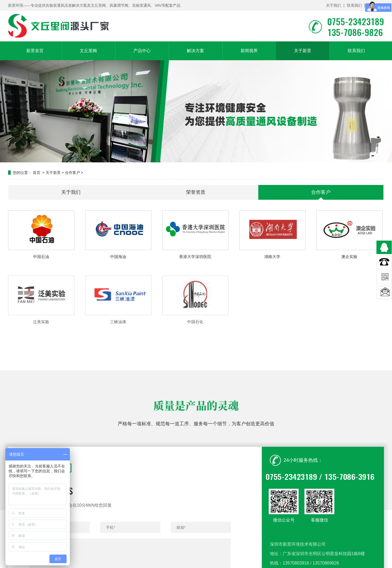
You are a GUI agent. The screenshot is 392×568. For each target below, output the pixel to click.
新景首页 (35, 51)
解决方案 (195, 51)
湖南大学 (272, 257)
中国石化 (195, 341)
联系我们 (354, 5)
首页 (37, 173)
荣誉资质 (196, 192)
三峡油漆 (118, 341)
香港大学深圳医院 (195, 257)
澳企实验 (349, 257)
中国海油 (118, 257)
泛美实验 (41, 341)
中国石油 (41, 257)
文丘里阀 (88, 51)
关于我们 (333, 5)
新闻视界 (249, 51)
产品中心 (142, 51)
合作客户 (72, 173)
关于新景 (303, 51)
